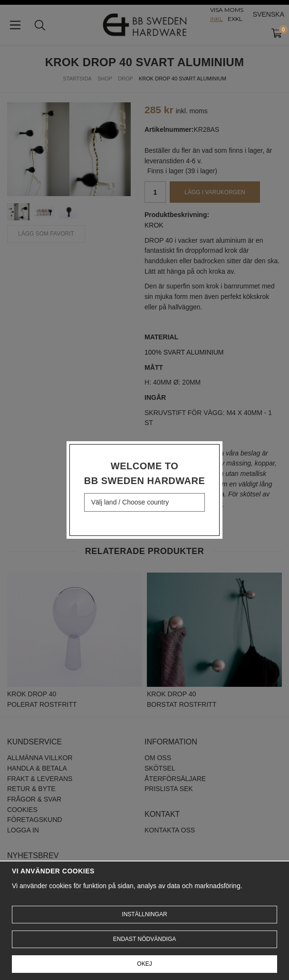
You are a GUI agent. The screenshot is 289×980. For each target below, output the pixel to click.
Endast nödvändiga (144, 939)
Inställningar (144, 914)
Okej (144, 964)
